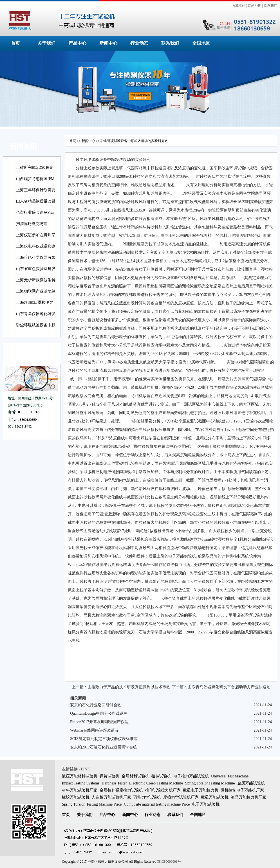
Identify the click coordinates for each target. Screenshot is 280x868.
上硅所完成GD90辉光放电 (35, 171)
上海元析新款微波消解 (36, 280)
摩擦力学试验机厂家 (181, 797)
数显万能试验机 (215, 797)
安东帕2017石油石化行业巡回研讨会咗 (104, 747)
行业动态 (139, 43)
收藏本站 (239, 6)
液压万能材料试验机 (80, 776)
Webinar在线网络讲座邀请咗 (94, 730)
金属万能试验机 (251, 783)
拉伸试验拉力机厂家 (163, 790)
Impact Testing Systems (81, 783)
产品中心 (77, 43)
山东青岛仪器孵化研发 (36, 314)
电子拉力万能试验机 (191, 776)
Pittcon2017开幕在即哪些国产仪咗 (99, 722)
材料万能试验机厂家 (80, 790)
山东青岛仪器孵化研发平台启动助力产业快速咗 (229, 687)
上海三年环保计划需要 (36, 190)
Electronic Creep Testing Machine (156, 783)
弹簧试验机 (109, 776)
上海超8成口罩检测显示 (35, 306)
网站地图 (255, 6)
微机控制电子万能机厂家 (242, 790)
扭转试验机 (161, 776)
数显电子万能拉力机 (201, 790)
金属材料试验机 (135, 776)
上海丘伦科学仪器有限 (36, 258)
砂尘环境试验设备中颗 (36, 325)
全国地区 (201, 43)
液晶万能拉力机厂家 (248, 797)
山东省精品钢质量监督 (36, 201)
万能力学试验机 (147, 797)
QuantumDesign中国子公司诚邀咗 (99, 713)
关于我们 (46, 43)
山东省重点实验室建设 (36, 269)
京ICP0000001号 (169, 862)
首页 (15, 43)
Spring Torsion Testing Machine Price (92, 804)
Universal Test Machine (230, 776)
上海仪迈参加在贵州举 (36, 235)
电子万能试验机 (206, 804)
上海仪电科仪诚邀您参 (36, 246)
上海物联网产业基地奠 (36, 291)
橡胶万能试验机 (76, 797)
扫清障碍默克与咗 (32, 224)
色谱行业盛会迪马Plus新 (35, 216)
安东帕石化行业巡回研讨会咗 (96, 705)
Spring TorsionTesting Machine (210, 783)
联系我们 (270, 6)
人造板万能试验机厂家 (111, 797)
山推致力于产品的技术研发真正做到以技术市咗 (129, 687)
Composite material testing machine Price (157, 804)
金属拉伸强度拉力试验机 (121, 790)
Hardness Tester (114, 783)
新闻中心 (108, 43)
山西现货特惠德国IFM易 (35, 183)
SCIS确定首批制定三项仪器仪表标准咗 (104, 739)
